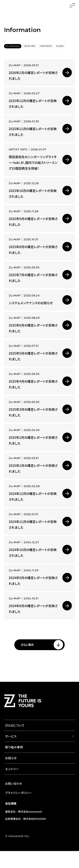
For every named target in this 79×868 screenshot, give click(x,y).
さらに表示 (23, 661)
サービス (11, 753)
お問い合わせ (14, 801)
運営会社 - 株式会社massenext (24, 828)
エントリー (12, 786)
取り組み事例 (14, 764)
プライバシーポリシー (18, 810)
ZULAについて (15, 742)
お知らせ (11, 775)
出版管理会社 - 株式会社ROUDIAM (25, 836)
